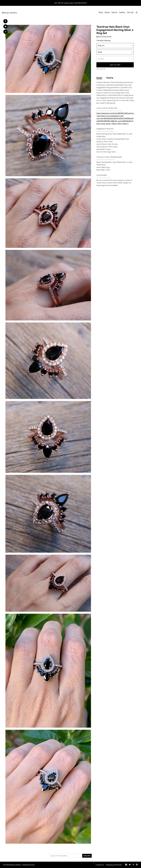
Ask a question (101, 69)
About (107, 12)
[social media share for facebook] (5, 21)
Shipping (110, 78)
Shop (101, 12)
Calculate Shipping (103, 40)
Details (99, 78)
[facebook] (126, 865)
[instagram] (137, 865)
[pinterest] (133, 865)
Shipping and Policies (114, 865)
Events (114, 12)
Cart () (130, 12)
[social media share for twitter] (5, 27)
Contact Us (100, 865)
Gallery (122, 12)
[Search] (137, 13)
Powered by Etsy (28, 865)
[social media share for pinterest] (5, 32)
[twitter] (130, 865)
